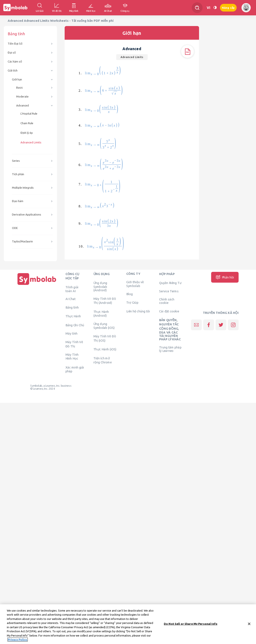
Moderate (22, 97)
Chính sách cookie (167, 301)
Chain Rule (27, 123)
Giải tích (13, 71)
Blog (129, 294)
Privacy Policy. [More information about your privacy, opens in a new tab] (18, 642)
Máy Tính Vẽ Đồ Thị (74, 344)
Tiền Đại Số (15, 44)
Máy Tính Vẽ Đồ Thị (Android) (105, 301)
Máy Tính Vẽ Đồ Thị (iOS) (105, 338)
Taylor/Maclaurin (22, 241)
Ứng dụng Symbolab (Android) (100, 286)
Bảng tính (72, 307)
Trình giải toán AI (72, 289)
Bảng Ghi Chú (75, 325)
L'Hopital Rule (29, 114)
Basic (20, 88)
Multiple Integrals (23, 188)
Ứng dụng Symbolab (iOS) (104, 326)
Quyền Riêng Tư (170, 283)
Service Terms (169, 291)
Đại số (12, 53)
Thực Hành (73, 316)
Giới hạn (17, 79)
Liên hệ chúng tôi (138, 311)
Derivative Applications (27, 215)
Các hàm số (15, 62)
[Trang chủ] (37, 285)
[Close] (249, 627)
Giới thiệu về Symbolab (135, 284)
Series (16, 161)
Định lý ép (27, 133)
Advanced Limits (31, 142)
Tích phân (18, 174)
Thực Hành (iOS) (105, 349)
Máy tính (72, 334)
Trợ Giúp (132, 302)
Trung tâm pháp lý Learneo (170, 349)
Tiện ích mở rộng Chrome (103, 360)
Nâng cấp (228, 8)
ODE (15, 228)
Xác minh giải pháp (75, 369)
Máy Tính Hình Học (72, 357)
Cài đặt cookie (169, 311)
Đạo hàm (18, 201)
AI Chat (71, 299)
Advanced (23, 106)
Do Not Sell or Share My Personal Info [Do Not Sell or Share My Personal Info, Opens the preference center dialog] (191, 626)
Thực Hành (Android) (101, 313)
